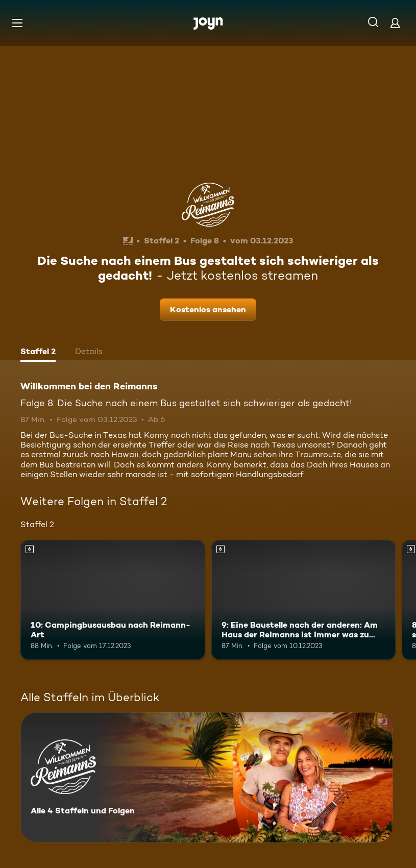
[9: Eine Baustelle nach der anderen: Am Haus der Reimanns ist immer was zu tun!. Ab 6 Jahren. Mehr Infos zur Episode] (304, 600)
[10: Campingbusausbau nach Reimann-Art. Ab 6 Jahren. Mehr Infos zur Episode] (113, 600)
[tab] (38, 353)
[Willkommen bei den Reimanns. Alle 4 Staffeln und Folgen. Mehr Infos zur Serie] (206, 777)
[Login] (395, 23)
